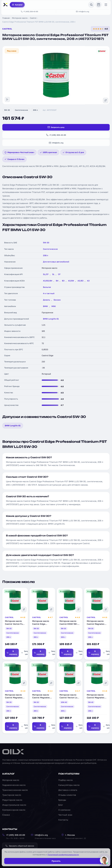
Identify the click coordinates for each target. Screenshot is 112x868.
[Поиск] (91, 5)
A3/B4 (71, 281)
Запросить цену (56, 127)
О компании (64, 810)
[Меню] (106, 5)
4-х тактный (49, 293)
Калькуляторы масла (69, 785)
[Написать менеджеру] (104, 860)
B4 (57, 281)
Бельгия (47, 287)
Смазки (6, 815)
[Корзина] (99, 5)
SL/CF (46, 274)
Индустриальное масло (14, 805)
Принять (56, 861)
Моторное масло (20, 18)
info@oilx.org (83, 11)
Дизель (47, 300)
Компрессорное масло (14, 810)
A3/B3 (80, 281)
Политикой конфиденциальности (63, 855)
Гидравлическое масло (14, 785)
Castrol (33, 18)
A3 (88, 281)
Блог (61, 805)
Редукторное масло (12, 800)
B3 (63, 281)
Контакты (63, 820)
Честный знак (65, 815)
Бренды (62, 800)
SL (53, 274)
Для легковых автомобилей (56, 262)
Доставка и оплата (68, 790)
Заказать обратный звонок (20, 846)
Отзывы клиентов (67, 795)
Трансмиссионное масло (15, 790)
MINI (54, 306)
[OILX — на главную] (6, 5)
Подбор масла (65, 780)
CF (59, 274)
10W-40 (64, 702)
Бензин (57, 300)
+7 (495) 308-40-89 (29, 11)
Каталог (17, 5)
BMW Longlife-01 (51, 319)
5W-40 (91, 702)
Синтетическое (21, 110)
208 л (35, 110)
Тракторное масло (12, 795)
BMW (45, 306)
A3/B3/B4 (48, 281)
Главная (6, 18)
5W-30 (7, 110)
